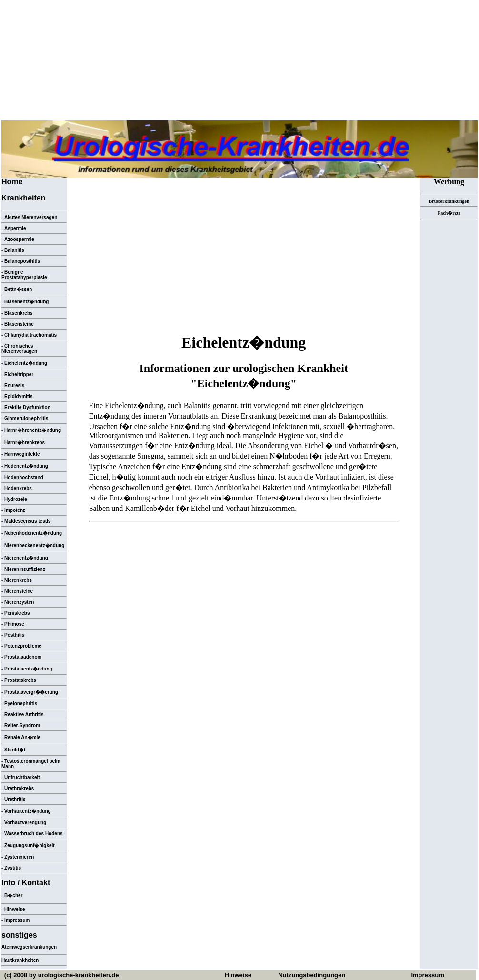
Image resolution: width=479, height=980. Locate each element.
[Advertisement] (244, 254)
